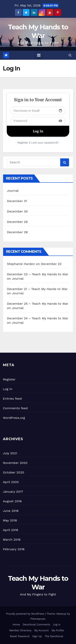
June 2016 (11, 511)
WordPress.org (14, 418)
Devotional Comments (36, 625)
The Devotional (54, 636)
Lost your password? (45, 143)
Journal (13, 191)
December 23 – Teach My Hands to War (38, 274)
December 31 (17, 201)
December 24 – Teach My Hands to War (38, 318)
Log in (8, 389)
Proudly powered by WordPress (26, 614)
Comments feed (15, 408)
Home (16, 625)
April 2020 (11, 482)
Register (23, 143)
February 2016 (14, 549)
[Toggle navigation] (39, 55)
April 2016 (10, 530)
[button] (70, 55)
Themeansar (38, 619)
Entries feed (12, 399)
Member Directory (20, 630)
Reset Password (20, 636)
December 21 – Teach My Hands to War (37, 289)
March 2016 (12, 540)
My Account (42, 630)
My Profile (58, 630)
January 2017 (13, 492)
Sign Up (37, 636)
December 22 (51, 264)
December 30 (17, 211)
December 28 (17, 232)
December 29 (17, 222)
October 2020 (14, 472)
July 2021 (10, 453)
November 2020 (15, 463)
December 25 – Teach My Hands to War (38, 304)
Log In (57, 625)
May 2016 (10, 520)
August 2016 (12, 501)
